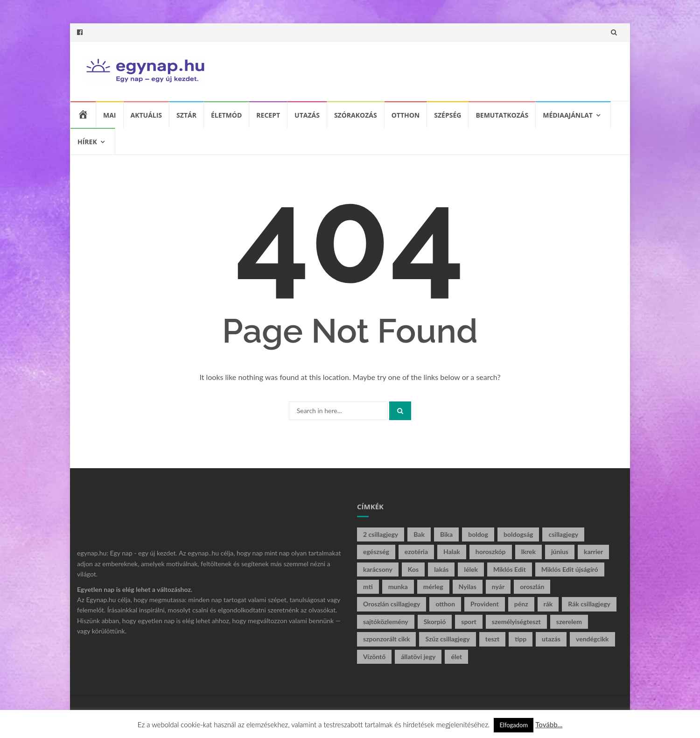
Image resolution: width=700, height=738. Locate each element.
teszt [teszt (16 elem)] (492, 639)
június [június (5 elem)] (560, 552)
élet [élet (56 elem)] (456, 657)
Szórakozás (356, 115)
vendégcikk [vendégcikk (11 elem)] (592, 639)
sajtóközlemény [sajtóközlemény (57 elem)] (386, 622)
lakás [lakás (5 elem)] (441, 569)
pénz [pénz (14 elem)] (521, 604)
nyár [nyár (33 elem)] (498, 587)
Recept (268, 115)
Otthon (406, 115)
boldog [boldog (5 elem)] (478, 534)
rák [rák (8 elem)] (548, 604)
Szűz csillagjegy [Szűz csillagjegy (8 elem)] (447, 639)
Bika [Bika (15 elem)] (446, 534)
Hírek (87, 142)
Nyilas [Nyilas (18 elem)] (468, 587)
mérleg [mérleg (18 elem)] (433, 587)
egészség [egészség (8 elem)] (376, 552)
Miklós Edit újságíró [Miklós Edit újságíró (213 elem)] (570, 569)
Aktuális (147, 115)
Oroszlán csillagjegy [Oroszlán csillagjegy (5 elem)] (392, 604)
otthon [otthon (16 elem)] (445, 604)
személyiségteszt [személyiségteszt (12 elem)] (516, 622)
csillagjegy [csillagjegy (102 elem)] (563, 534)
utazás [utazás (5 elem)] (551, 639)
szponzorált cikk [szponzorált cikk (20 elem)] (386, 639)
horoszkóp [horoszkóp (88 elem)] (491, 552)
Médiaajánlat (568, 115)
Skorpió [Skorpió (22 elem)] (435, 622)
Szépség (448, 115)
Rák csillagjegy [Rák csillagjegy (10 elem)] (589, 604)
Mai (110, 115)
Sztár (186, 115)
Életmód (226, 115)
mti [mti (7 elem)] (368, 587)
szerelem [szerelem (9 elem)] (569, 622)
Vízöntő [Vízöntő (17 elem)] (374, 657)
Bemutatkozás (502, 115)
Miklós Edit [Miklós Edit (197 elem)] (510, 569)
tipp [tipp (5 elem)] (521, 639)
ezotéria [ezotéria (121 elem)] (416, 552)
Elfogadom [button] (514, 725)
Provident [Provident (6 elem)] (485, 604)
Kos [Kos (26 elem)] (413, 569)
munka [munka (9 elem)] (398, 587)
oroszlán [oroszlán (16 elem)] (532, 587)
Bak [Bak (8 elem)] (419, 534)
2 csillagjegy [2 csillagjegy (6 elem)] (381, 534)
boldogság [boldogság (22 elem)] (518, 534)
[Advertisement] (446, 70)
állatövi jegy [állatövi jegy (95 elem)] (418, 657)
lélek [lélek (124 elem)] (471, 569)
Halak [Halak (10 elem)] (452, 552)
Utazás (307, 115)
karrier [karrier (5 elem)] (593, 552)
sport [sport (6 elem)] (469, 622)
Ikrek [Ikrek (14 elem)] (529, 552)
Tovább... (549, 724)
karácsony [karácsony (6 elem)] (378, 569)
